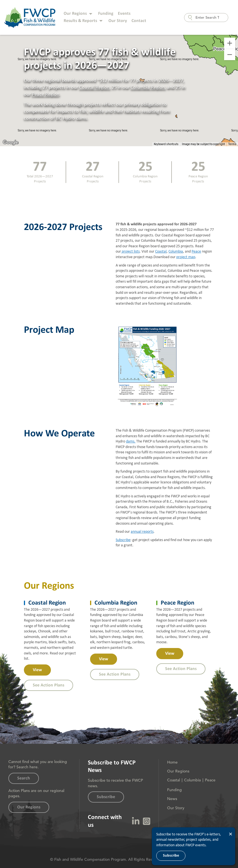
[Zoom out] (230, 55)
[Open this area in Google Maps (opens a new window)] (11, 143)
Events (124, 14)
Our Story (118, 21)
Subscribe (123, 540)
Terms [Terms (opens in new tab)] (232, 144)
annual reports (142, 532)
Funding (106, 14)
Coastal (161, 251)
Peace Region (46, 94)
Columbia (176, 251)
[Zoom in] (230, 43)
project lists (130, 251)
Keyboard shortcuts (166, 144)
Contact (139, 21)
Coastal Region (94, 87)
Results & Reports (80, 21)
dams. (131, 441)
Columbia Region (148, 87)
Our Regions (75, 14)
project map (186, 257)
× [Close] (230, 834)
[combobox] (206, 18)
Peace (196, 251)
